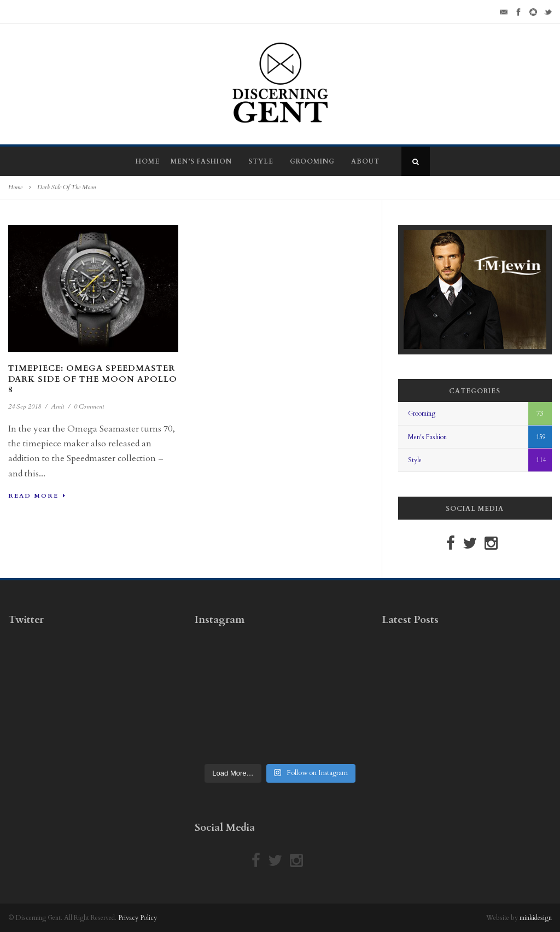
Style (261, 161)
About (365, 161)
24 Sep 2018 (25, 406)
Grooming (312, 161)
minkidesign (536, 918)
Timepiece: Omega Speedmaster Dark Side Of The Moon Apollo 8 (93, 379)
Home (148, 161)
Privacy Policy (138, 918)
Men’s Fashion (201, 161)
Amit (57, 406)
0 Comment (89, 406)
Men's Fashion (427, 437)
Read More (37, 496)
